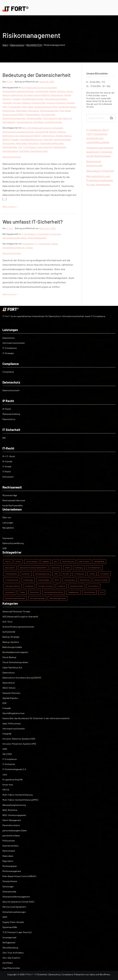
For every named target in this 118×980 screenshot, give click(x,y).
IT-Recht (7, 472)
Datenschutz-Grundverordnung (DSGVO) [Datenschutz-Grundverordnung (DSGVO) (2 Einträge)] (33, 568)
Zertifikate (38, 122)
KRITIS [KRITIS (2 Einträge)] (57, 580)
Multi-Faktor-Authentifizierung (17, 795)
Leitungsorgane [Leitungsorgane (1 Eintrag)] (70, 580)
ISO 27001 (7, 754)
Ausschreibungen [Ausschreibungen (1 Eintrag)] (32, 562)
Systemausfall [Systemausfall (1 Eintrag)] (10, 592)
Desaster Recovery (11, 693)
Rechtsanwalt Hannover (14, 500)
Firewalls (16, 99)
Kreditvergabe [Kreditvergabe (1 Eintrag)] (28, 580)
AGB (5, 548)
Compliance (28, 244)
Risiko (55, 244)
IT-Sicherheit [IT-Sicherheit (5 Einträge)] (104, 574)
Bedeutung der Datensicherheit (37, 75)
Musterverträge (10, 495)
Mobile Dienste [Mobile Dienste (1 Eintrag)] (85, 580)
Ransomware (9, 851)
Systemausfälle (34, 118)
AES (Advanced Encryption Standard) (39, 87)
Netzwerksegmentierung (14, 805)
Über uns (7, 517)
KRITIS (6, 790)
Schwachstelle (48, 114)
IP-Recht (7, 409)
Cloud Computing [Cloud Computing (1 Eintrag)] (68, 562)
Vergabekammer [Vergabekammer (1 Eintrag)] (73, 592)
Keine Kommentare (12, 157)
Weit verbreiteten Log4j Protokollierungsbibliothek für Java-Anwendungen (100, 180)
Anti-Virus (8, 622)
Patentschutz (9, 419)
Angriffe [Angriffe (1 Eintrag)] (8, 562)
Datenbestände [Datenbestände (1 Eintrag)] (99, 562)
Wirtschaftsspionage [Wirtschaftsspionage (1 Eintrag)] (37, 598)
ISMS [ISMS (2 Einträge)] (56, 574)
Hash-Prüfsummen (12, 723)
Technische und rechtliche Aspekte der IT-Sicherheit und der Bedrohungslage (100, 152)
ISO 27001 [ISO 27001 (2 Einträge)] (66, 574)
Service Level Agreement (14, 907)
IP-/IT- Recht (9, 456)
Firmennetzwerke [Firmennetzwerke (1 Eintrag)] (11, 574)
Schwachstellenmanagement (16, 897)
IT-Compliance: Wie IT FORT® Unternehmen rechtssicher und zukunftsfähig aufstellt (98, 136)
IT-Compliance (28, 234)
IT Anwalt (7, 466)
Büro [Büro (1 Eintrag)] (56, 562)
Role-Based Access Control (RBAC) (19, 876)
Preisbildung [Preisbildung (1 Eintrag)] (29, 586)
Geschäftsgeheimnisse (32, 99)
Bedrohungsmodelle (12, 647)
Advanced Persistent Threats (16, 611)
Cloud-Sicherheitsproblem (15, 662)
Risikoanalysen (10, 866)
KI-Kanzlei (7, 461)
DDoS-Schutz (9, 688)
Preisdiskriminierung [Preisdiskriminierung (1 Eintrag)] (45, 586)
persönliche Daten (67, 107)
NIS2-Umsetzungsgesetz (14, 815)
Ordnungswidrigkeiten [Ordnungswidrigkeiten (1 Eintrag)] (12, 586)
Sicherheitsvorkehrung (13, 247)
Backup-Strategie (11, 637)
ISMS (5, 749)
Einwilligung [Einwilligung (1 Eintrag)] (79, 568)
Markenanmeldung (11, 414)
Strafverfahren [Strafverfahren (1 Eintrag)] (93, 586)
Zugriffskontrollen (53, 122)
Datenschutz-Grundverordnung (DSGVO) (30, 95)
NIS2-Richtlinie (10, 810)
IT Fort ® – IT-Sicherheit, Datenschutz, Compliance (49, 974)
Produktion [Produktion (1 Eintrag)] (61, 586)
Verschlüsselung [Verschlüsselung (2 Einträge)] (89, 592)
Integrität (7, 103)
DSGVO (6, 139)
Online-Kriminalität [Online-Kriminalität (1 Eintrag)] (101, 580)
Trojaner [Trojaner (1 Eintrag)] (22, 592)
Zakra (92, 974)
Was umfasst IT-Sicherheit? (33, 222)
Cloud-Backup (9, 657)
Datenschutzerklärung (13, 543)
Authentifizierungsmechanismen (18, 91)
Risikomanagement (49, 111)
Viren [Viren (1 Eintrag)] (102, 592)
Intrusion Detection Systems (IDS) (29, 103)
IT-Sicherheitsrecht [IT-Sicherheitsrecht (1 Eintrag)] (12, 580)
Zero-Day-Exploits (11, 958)
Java (5, 774)
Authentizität (42, 91)
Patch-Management (12, 820)
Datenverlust (57, 95)
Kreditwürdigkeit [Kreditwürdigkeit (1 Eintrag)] (44, 580)
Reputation (34, 111)
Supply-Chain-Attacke (13, 922)
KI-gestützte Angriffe (13, 780)
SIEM (5, 917)
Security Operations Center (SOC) (18, 902)
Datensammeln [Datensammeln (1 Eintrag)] (10, 568)
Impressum (8, 538)
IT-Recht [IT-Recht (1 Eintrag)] (92, 574)
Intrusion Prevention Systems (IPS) (19, 744)
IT (36, 244)
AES (24, 128)
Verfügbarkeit (9, 122)
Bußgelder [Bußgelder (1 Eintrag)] (46, 562)
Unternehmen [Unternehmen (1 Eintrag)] (34, 592)
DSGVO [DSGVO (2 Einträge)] (67, 568)
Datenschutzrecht (11, 390)
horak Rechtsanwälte (13, 505)
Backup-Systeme (57, 91)
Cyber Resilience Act (12, 667)
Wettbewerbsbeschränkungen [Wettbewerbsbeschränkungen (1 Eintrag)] (15, 598)
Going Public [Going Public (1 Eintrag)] (26, 574)
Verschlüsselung (24, 122)
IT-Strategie (8, 353)
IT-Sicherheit (14, 107)
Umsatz (29, 247)
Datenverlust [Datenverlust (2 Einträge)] (56, 568)
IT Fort (10, 82)
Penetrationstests (11, 825)
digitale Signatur (64, 136)
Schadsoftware (33, 114)
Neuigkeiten (8, 528)
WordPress (105, 974)
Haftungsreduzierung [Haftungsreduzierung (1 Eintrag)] (42, 574)
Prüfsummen (9, 111)
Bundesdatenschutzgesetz (15, 652)
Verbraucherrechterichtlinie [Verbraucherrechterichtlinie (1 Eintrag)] (53, 592)
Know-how (55, 234)
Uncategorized (9, 937)
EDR (4, 703)
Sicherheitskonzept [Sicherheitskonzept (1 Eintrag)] (77, 586)
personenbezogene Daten (15, 238)
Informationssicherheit (56, 99)
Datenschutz (9, 338)
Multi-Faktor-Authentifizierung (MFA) (40, 107)
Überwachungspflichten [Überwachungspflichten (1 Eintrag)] (57, 598)
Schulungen (8, 886)
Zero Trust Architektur (13, 953)
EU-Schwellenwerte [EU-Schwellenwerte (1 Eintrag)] (94, 568)
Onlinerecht (8, 477)
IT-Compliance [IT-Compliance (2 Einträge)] (79, 574)
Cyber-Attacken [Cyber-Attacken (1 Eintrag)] (84, 562)
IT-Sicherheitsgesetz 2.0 (14, 769)
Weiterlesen (10, 207)
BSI (4, 438)
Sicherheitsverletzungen (14, 118)
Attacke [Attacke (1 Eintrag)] (18, 562)
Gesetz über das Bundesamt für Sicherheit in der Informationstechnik (36, 718)
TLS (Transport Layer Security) (57, 118)
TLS (20, 147)
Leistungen (8, 523)
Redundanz (22, 111)
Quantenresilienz (11, 846)
